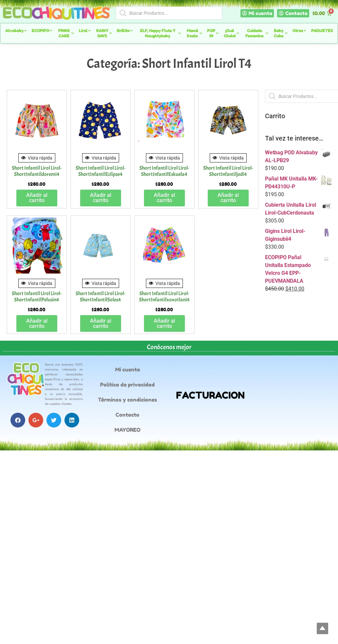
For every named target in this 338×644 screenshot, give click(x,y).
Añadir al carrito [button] (37, 198)
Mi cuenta (128, 369)
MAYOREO (127, 430)
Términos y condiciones (127, 400)
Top (322, 628)
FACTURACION (210, 395)
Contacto (127, 415)
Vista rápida (37, 158)
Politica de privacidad (127, 385)
